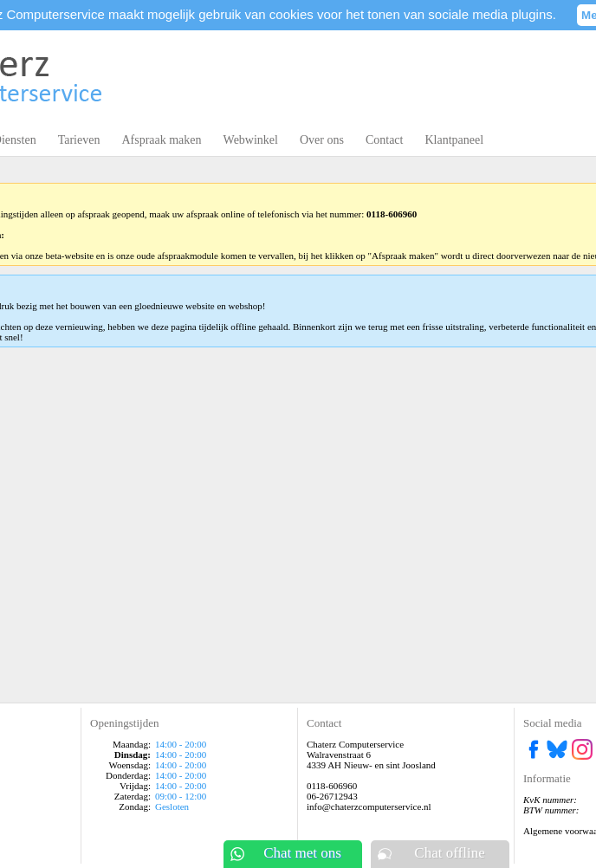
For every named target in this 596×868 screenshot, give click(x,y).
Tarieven (79, 140)
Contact (385, 140)
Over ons (322, 140)
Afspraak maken (161, 140)
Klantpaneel (454, 140)
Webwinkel (251, 140)
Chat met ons (302, 853)
